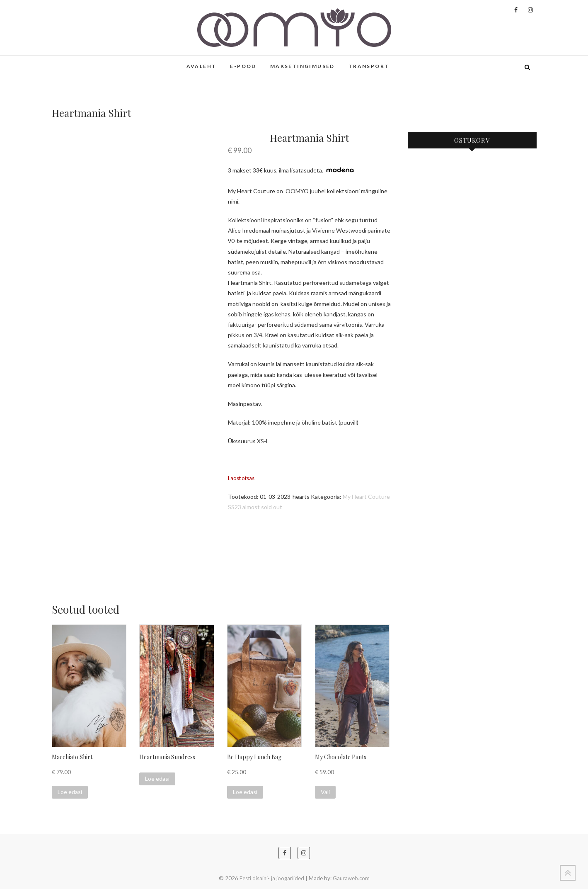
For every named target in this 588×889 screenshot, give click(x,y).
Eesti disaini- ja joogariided (272, 878)
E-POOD (243, 66)
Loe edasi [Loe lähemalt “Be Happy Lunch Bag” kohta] (245, 792)
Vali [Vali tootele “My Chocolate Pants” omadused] (325, 792)
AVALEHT (202, 66)
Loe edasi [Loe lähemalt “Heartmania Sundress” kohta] (157, 778)
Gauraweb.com (351, 878)
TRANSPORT (369, 66)
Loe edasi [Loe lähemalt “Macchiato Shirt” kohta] (70, 792)
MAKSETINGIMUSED (302, 66)
